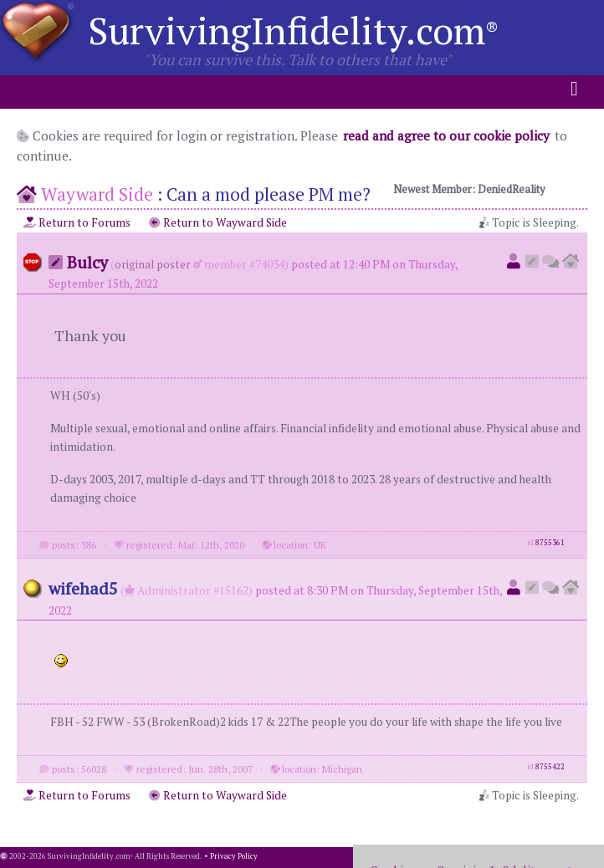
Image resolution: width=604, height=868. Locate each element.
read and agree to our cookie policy (446, 135)
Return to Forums (77, 222)
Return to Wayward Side (218, 222)
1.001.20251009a (574, 856)
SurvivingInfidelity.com (293, 30)
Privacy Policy (234, 856)
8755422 (550, 767)
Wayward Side (97, 194)
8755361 (550, 543)
